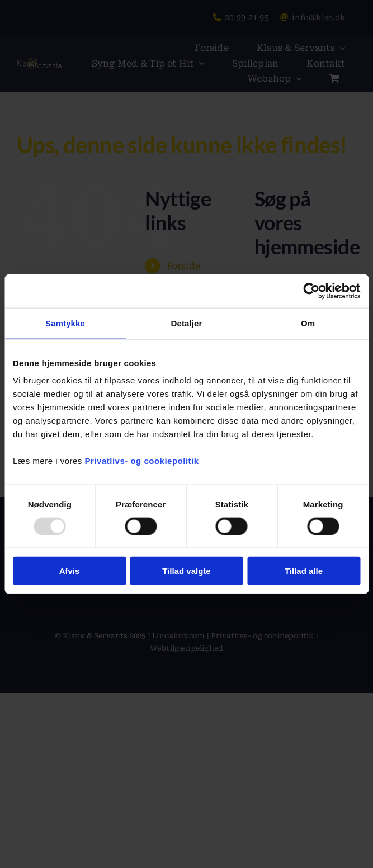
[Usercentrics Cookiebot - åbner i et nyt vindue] (311, 291)
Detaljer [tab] (187, 323)
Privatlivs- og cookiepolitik (142, 461)
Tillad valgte (186, 571)
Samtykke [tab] (65, 323)
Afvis (70, 571)
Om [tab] (308, 323)
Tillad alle (304, 571)
